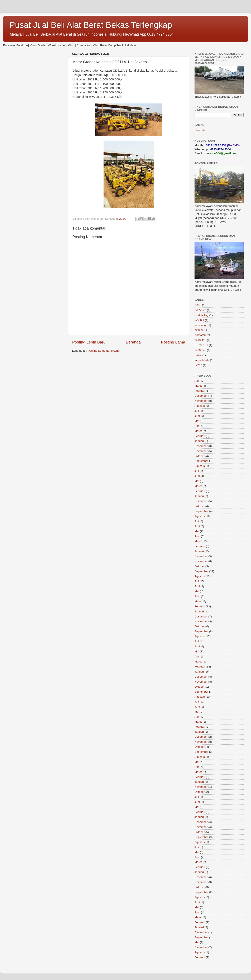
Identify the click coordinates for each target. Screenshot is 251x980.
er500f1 (199, 320)
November (201, 401)
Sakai (198, 355)
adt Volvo (200, 310)
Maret (198, 386)
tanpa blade (202, 360)
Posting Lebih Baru (89, 342)
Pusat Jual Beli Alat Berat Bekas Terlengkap (91, 25)
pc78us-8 (200, 350)
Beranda (133, 342)
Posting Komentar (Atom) (104, 351)
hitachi (199, 330)
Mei (197, 421)
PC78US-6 (201, 345)
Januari (199, 441)
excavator (201, 325)
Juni (197, 416)
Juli (197, 411)
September (201, 461)
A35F (198, 305)
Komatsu (200, 335)
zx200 (198, 365)
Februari (200, 391)
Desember (201, 396)
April (197, 381)
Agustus (200, 406)
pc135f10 (200, 340)
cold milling (202, 315)
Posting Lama (173, 342)
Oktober (200, 456)
